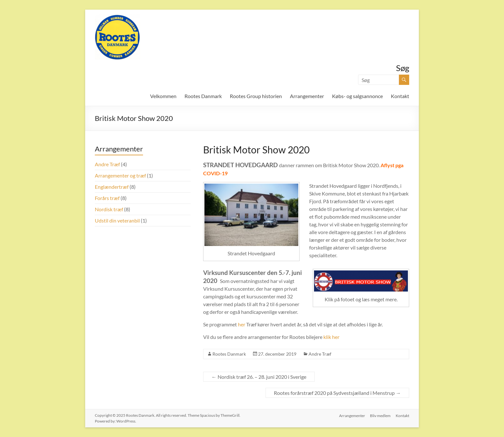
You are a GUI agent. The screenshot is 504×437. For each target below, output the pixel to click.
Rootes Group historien (256, 96)
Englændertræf (112, 187)
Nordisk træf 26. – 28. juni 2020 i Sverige (259, 377)
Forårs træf (107, 198)
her (242, 324)
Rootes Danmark (203, 96)
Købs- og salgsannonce (357, 96)
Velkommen (163, 96)
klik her (331, 337)
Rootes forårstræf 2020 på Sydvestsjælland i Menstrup (337, 393)
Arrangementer (307, 96)
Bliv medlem (380, 415)
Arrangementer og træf (120, 175)
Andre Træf (320, 354)
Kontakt (400, 96)
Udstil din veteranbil (117, 220)
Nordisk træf (109, 209)
